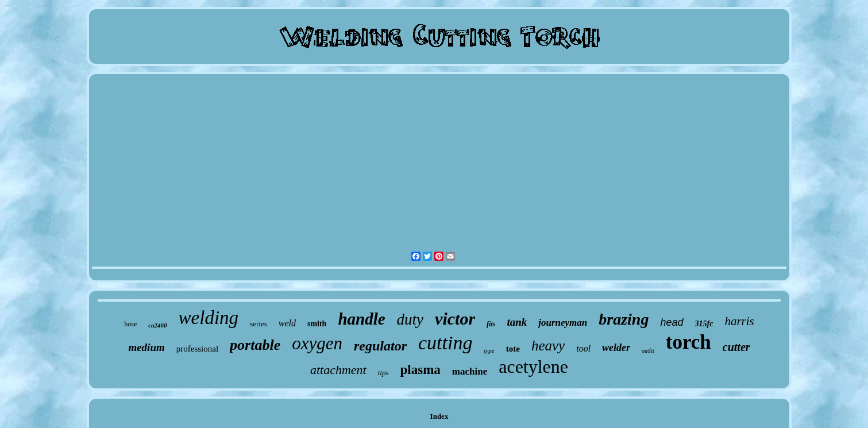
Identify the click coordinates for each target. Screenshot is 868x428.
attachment (338, 370)
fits (491, 324)
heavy (548, 346)
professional (197, 349)
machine (470, 371)
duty (410, 319)
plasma (421, 370)
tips (383, 373)
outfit (648, 351)
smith (317, 324)
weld (287, 323)
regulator (380, 346)
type (489, 350)
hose (130, 324)
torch (688, 342)
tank (517, 322)
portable (255, 345)
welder (616, 348)
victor (455, 319)
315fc (704, 324)
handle (361, 319)
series (259, 324)
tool (583, 348)
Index (439, 416)
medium (146, 347)
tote (513, 349)
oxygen (317, 343)
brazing (624, 319)
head (672, 322)
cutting (445, 343)
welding (209, 318)
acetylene (533, 367)
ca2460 (157, 325)
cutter (736, 347)
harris (739, 321)
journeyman (563, 323)
